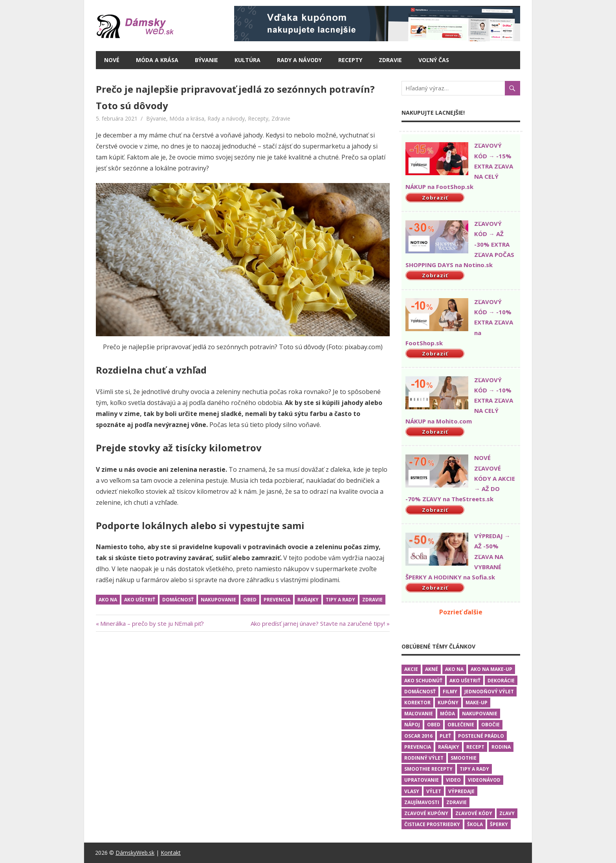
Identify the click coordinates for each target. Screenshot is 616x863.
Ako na (108, 600)
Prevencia (277, 600)
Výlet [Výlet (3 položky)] (434, 791)
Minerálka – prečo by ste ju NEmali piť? (152, 623)
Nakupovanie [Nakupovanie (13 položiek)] (480, 714)
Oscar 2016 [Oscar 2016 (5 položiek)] (418, 736)
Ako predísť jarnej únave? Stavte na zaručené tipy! (318, 623)
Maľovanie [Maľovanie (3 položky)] (419, 714)
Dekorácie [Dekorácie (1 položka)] (501, 681)
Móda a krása (157, 60)
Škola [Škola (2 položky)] (475, 824)
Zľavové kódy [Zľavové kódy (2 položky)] (474, 813)
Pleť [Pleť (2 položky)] (445, 736)
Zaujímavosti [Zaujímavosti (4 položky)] (422, 802)
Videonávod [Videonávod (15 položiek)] (484, 780)
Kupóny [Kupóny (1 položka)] (448, 703)
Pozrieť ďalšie (461, 612)
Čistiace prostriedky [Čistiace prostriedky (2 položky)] (432, 824)
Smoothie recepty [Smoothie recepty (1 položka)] (428, 769)
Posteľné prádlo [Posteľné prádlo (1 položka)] (481, 736)
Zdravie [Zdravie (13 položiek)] (456, 802)
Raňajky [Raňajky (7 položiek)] (449, 747)
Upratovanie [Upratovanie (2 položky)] (422, 780)
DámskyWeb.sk (135, 853)
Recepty (350, 60)
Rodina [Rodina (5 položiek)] (501, 747)
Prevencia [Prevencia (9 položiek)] (418, 747)
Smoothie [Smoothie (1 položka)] (464, 758)
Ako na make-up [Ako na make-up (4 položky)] (491, 669)
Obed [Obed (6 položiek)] (434, 725)
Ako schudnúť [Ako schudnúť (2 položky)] (423, 681)
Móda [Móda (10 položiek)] (447, 714)
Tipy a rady (340, 600)
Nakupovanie (218, 600)
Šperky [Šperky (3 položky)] (499, 824)
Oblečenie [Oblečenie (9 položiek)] (461, 725)
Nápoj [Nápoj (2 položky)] (412, 725)
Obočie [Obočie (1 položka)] (490, 725)
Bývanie (206, 60)
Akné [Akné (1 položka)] (432, 669)
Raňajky (308, 600)
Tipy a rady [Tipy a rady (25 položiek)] (474, 769)
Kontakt (171, 853)
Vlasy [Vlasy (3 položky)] (412, 791)
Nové (112, 60)
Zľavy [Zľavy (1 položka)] (507, 813)
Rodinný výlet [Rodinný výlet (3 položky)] (424, 758)
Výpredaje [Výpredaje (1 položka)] (461, 791)
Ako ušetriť (140, 600)
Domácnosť (178, 600)
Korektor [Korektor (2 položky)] (417, 703)
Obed (250, 600)
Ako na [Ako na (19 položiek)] (454, 669)
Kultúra (247, 60)
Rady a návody (299, 60)
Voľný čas (434, 60)
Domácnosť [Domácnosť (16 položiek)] (420, 692)
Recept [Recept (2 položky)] (475, 747)
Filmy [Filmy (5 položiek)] (450, 692)
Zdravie (390, 60)
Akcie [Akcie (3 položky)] (411, 669)
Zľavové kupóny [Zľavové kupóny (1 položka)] (426, 813)
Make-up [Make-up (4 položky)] (477, 703)
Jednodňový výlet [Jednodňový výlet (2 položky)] (489, 692)
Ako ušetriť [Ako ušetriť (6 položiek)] (465, 681)
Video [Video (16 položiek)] (453, 780)
